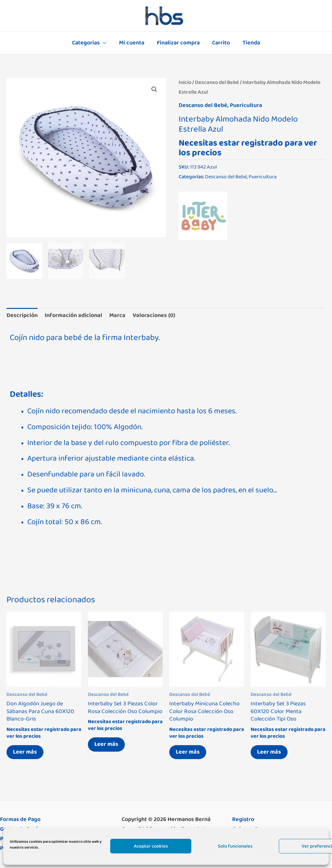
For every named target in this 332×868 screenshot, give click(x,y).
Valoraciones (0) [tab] (154, 315)
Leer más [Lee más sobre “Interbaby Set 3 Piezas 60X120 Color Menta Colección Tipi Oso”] (269, 752)
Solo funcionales (235, 846)
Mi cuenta (133, 43)
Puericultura (246, 105)
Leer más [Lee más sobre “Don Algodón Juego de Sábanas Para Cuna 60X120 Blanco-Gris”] (25, 752)
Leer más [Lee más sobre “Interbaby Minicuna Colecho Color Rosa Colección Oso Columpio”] (188, 752)
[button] (154, 89)
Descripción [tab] (22, 315)
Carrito (220, 43)
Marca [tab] (117, 315)
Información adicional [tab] (73, 315)
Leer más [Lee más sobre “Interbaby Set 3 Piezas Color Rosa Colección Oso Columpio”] (106, 744)
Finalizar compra (178, 43)
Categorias (88, 43)
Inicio (185, 82)
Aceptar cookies (151, 846)
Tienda (250, 43)
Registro (243, 819)
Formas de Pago (20, 819)
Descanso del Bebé (217, 82)
